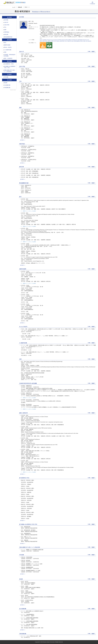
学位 (5, 27)
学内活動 (6, 77)
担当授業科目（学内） (9, 64)
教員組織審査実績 (8, 37)
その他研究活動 (8, 50)
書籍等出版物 (7, 45)
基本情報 (6, 20)
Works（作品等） (8, 47)
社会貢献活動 (7, 85)
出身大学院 (7, 25)
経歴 (5, 30)
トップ (14, 7)
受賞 (5, 52)
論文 (5, 43)
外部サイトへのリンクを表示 (29, 211)
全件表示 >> (23, 140)
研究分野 (6, 34)
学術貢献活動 (7, 88)
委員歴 (6, 83)
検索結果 (20, 7)
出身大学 (6, 22)
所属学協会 (7, 32)
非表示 (93, 51)
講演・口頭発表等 (8, 58)
